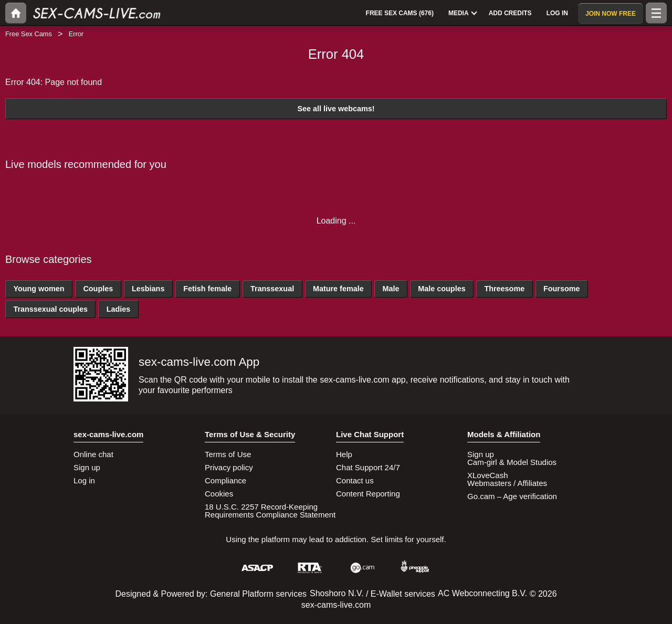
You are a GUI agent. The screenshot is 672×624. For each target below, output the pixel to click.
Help (344, 454)
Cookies (219, 494)
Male (391, 289)
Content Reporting (368, 494)
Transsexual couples (50, 309)
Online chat (93, 454)
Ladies (119, 309)
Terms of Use (228, 454)
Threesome (504, 289)
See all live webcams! (336, 109)
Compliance (225, 480)
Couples (98, 289)
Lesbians (148, 289)
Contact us (355, 480)
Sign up (87, 467)
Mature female (338, 289)
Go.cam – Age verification (512, 496)
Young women (39, 289)
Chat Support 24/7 (368, 467)
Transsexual (272, 289)
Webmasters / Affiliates (507, 483)
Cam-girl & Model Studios (512, 462)
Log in (84, 480)
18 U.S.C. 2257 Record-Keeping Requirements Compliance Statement (270, 511)
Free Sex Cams (29, 34)
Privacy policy (229, 467)
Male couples (442, 289)
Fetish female (207, 289)
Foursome (562, 289)
